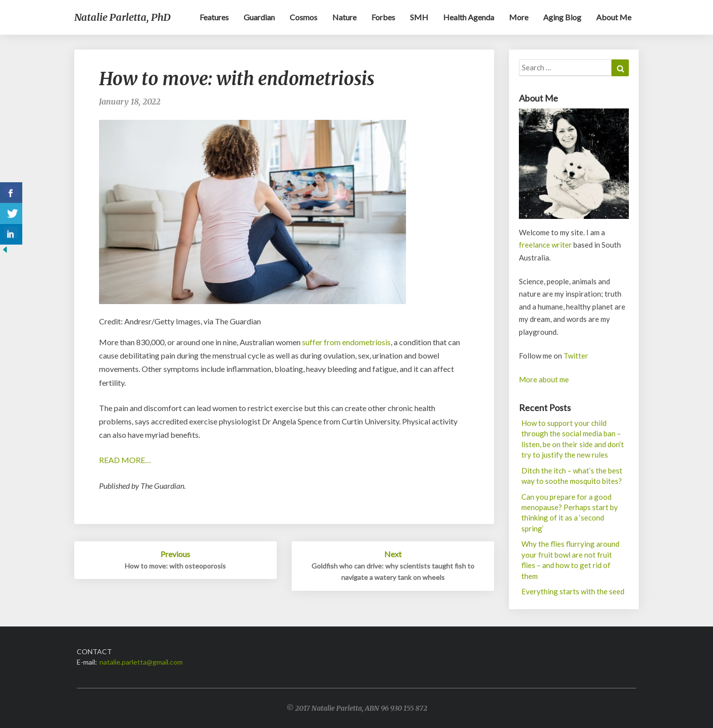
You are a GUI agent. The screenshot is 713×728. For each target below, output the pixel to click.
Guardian (259, 17)
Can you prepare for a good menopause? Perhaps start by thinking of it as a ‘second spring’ (570, 513)
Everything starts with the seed (573, 591)
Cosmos (304, 17)
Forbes (383, 17)
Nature (344, 17)
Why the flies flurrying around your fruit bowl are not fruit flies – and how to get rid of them (570, 560)
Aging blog (562, 17)
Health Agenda (469, 17)
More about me (544, 379)
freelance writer (545, 245)
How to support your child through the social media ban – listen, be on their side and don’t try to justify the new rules (573, 439)
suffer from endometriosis (346, 342)
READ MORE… (125, 460)
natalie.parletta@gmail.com (141, 662)
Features (214, 17)
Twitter (576, 356)
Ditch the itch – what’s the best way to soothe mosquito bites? (572, 476)
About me (614, 17)
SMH (419, 17)
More (519, 17)
